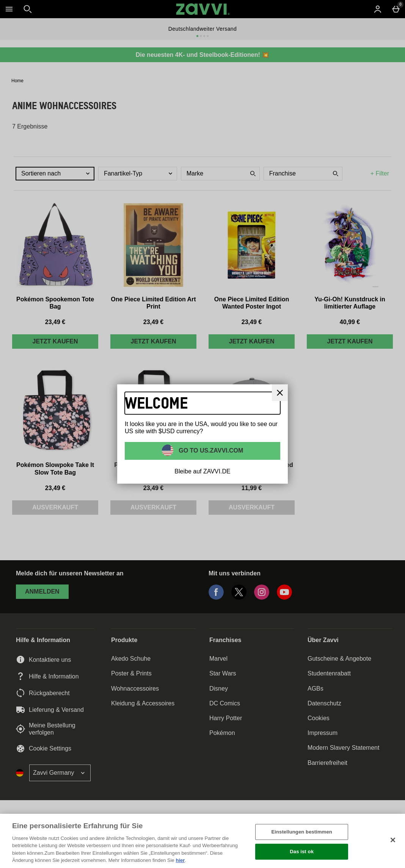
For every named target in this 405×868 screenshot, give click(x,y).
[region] (202, 841)
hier (180, 860)
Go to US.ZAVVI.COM (210, 450)
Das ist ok (302, 852)
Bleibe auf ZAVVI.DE (202, 471)
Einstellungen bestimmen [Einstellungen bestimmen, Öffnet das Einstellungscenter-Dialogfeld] (301, 832)
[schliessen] (280, 393)
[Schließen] (393, 840)
